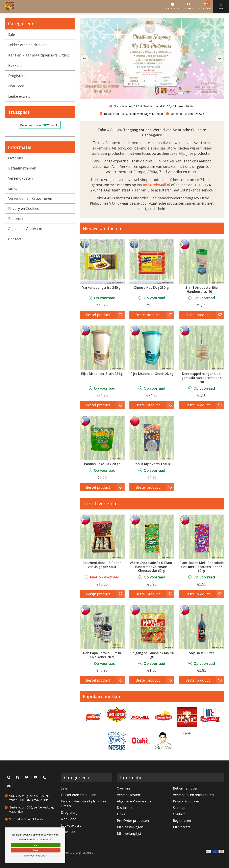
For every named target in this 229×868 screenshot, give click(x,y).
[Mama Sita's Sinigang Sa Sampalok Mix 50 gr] (152, 627)
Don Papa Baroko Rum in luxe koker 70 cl (102, 655)
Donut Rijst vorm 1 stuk (152, 464)
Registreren (182, 821)
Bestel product (98, 315)
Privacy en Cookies (23, 208)
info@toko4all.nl (157, 185)
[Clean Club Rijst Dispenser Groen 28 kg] (152, 348)
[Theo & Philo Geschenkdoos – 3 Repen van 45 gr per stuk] (102, 537)
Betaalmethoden (22, 168)
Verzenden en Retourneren (30, 198)
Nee (35, 850)
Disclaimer (125, 808)
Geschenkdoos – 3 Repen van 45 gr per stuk (102, 565)
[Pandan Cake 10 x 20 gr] (102, 438)
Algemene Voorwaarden (28, 229)
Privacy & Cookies (186, 801)
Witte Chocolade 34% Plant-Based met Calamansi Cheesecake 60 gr (152, 567)
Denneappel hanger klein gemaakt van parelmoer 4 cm (202, 378)
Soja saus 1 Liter (202, 653)
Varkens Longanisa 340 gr (102, 288)
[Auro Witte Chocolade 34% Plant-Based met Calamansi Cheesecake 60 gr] (152, 537)
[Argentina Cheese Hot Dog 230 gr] (152, 262)
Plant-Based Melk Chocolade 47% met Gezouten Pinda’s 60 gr (202, 567)
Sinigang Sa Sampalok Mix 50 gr (152, 655)
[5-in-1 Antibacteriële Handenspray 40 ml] (202, 262)
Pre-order (16, 219)
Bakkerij (15, 65)
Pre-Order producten (133, 821)
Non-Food (16, 86)
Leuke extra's (19, 96)
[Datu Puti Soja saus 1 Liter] (202, 627)
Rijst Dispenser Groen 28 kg (152, 374)
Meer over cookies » (36, 856)
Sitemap (179, 808)
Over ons (16, 158)
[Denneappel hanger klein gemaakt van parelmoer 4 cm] (202, 348)
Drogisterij (17, 76)
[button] (219, 59)
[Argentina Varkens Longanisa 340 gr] (102, 262)
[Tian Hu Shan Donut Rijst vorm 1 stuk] (152, 438)
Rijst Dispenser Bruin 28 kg (102, 374)
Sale (12, 35)
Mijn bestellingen (130, 827)
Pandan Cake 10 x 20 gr (102, 464)
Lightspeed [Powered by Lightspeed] (85, 852)
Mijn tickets (182, 827)
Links (13, 188)
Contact (15, 239)
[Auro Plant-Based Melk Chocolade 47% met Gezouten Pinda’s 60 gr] (202, 537)
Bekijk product (98, 594)
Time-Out (68, 832)
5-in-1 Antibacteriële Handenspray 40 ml (202, 290)
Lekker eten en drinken (27, 45)
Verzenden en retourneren (193, 795)
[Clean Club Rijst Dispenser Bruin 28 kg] (102, 348)
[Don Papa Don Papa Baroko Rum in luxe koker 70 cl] (102, 627)
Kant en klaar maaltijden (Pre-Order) (39, 55)
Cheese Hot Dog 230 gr (152, 288)
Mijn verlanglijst (129, 833)
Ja (36, 845)
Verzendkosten (21, 178)
